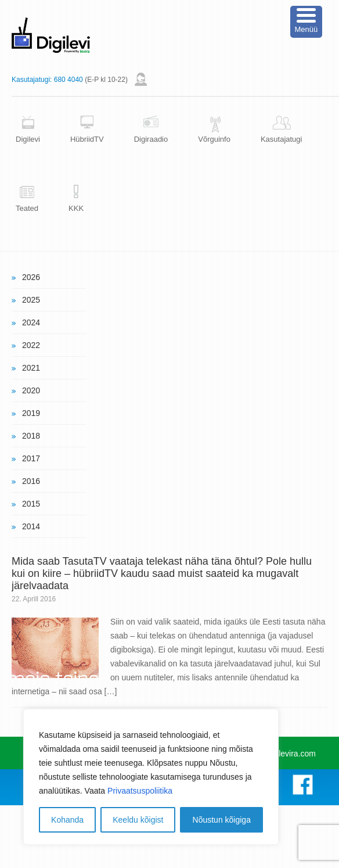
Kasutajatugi (282, 139)
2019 (31, 413)
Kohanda (67, 820)
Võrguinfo (214, 139)
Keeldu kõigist (138, 820)
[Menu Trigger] (306, 22)
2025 (31, 300)
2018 (31, 436)
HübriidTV (87, 139)
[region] (151, 777)
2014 (31, 526)
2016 (31, 481)
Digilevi (28, 139)
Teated (27, 208)
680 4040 (68, 80)
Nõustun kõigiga (222, 820)
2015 (31, 504)
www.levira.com (288, 754)
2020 (31, 390)
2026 (31, 277)
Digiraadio (151, 139)
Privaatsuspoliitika (140, 791)
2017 (31, 458)
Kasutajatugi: (32, 80)
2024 (31, 322)
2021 (31, 368)
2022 (31, 345)
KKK (76, 208)
